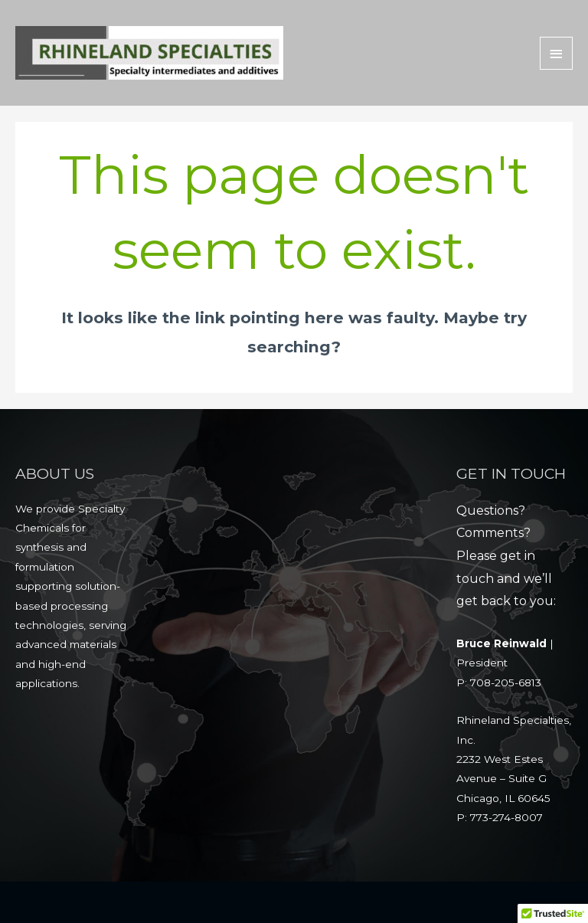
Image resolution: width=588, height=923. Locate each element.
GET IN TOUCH (511, 473)
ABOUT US (55, 473)
